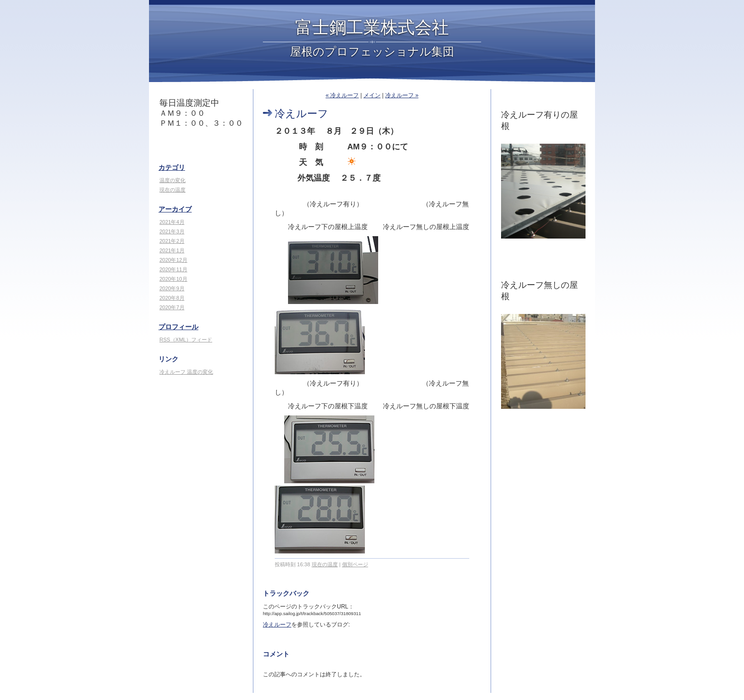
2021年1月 (172, 250)
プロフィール (178, 327)
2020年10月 (173, 279)
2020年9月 (172, 288)
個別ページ (355, 564)
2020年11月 (173, 269)
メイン (372, 95)
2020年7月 (172, 307)
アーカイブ (175, 209)
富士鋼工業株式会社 (372, 28)
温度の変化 (172, 180)
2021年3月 (172, 231)
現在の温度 (172, 190)
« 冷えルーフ (342, 95)
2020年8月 (172, 298)
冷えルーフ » (402, 95)
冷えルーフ (277, 625)
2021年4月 (172, 222)
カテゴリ (172, 167)
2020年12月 (173, 260)
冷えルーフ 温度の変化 (186, 372)
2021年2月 (172, 241)
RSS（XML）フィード (186, 340)
